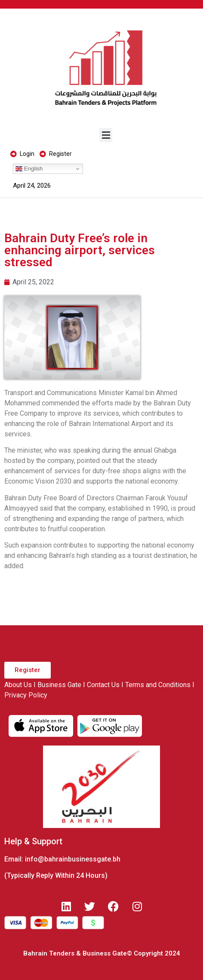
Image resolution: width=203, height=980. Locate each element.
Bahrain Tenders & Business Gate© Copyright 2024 (102, 953)
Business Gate (59, 685)
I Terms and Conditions (156, 685)
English (29, 169)
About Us (18, 685)
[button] (106, 135)
